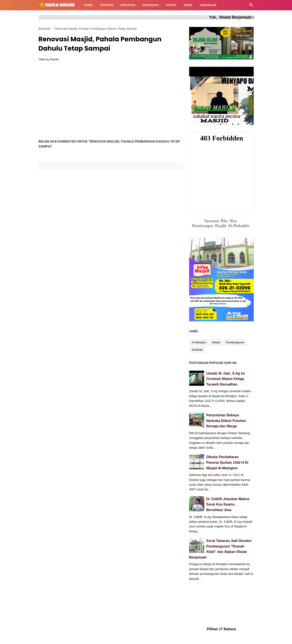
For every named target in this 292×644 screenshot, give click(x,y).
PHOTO (171, 5)
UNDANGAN (208, 5)
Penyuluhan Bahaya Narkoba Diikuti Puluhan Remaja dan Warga (226, 421)
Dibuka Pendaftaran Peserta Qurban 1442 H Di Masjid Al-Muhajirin (227, 462)
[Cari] (251, 6)
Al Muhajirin (199, 342)
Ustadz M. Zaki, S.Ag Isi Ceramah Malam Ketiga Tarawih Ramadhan (226, 379)
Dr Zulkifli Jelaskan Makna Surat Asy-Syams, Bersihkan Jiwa (228, 504)
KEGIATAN (128, 5)
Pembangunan (235, 342)
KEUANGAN (151, 5)
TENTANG (107, 5)
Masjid (216, 342)
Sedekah (197, 350)
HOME (89, 5)
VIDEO (188, 5)
